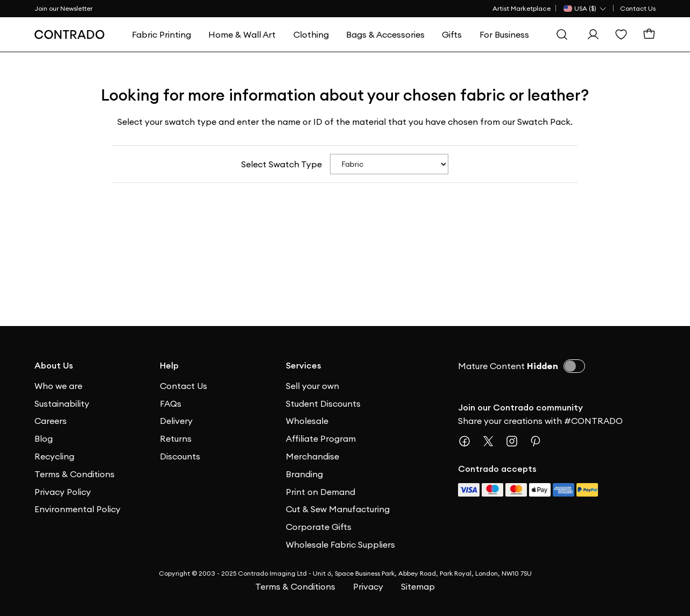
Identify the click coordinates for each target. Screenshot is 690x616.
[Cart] (649, 34)
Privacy (368, 586)
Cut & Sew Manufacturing (338, 509)
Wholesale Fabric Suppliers (340, 544)
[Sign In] (593, 34)
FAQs (171, 403)
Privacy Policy (63, 492)
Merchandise (312, 456)
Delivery (176, 421)
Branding (304, 474)
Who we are (58, 386)
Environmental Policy (78, 509)
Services (304, 366)
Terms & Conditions (75, 474)
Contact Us (638, 8)
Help (169, 366)
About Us (54, 366)
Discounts (180, 456)
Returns (176, 438)
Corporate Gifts (319, 527)
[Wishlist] (621, 34)
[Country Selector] (585, 9)
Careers (51, 421)
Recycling (54, 456)
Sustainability (62, 403)
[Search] (562, 34)
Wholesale (307, 421)
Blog (44, 438)
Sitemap (418, 586)
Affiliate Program (321, 438)
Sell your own (312, 386)
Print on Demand (321, 492)
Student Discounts (323, 403)
